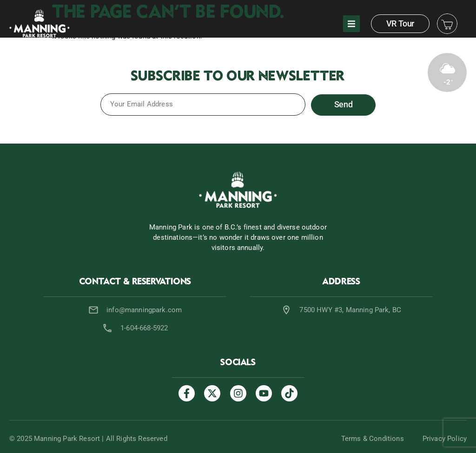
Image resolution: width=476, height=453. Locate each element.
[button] (351, 24)
